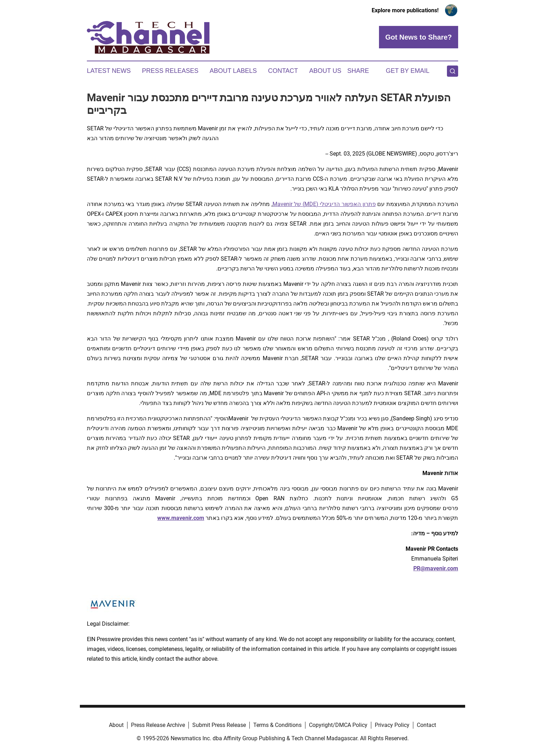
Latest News (109, 71)
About (116, 725)
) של (298, 204)
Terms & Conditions (277, 725)
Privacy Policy (392, 725)
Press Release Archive (158, 725)
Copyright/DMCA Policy (338, 725)
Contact (283, 71)
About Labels (233, 71)
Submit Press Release (219, 725)
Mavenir (282, 204)
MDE (310, 204)
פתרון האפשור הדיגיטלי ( (346, 204)
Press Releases (170, 71)
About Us (325, 71)
